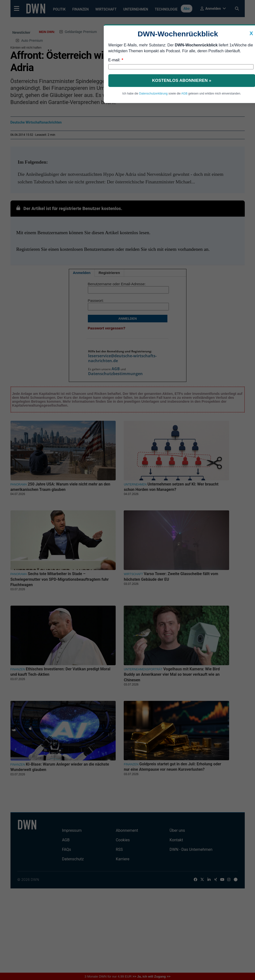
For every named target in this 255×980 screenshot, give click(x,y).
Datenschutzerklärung (153, 94)
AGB (184, 94)
